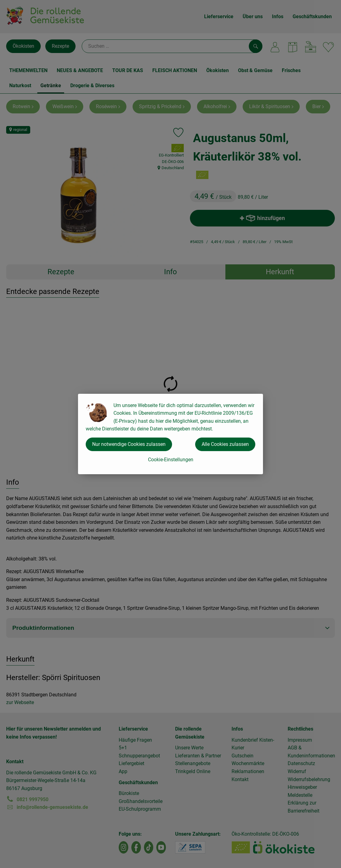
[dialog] (170, 434)
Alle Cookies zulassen (225, 444)
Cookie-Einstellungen (171, 460)
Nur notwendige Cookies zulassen (129, 444)
